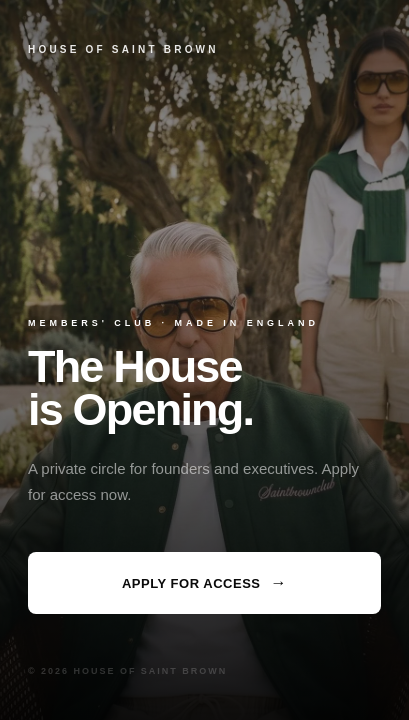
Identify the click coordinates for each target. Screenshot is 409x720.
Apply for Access (204, 583)
